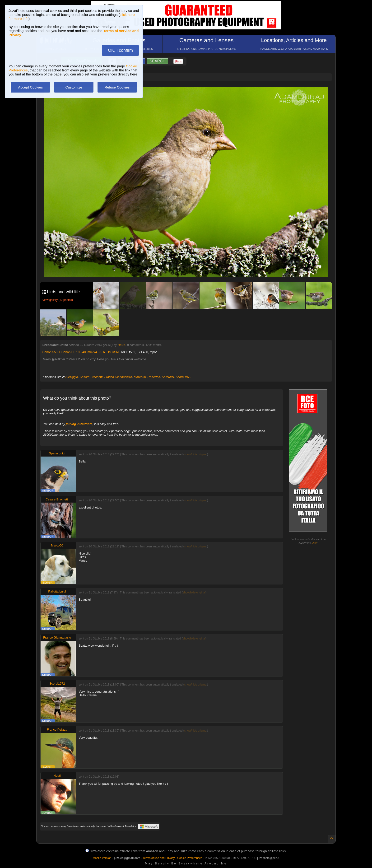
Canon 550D (51, 352)
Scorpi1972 (183, 377)
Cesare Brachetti (91, 377)
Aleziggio (72, 377)
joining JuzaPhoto (79, 424)
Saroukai (168, 377)
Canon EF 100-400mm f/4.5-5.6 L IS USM (90, 352)
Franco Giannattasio (118, 377)
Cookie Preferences (190, 858)
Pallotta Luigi (57, 591)
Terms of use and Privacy (159, 858)
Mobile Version (102, 858)
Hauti (122, 345)
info (315, 543)
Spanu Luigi (57, 453)
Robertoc (154, 377)
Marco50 (140, 377)
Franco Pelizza (57, 730)
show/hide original (196, 454)
